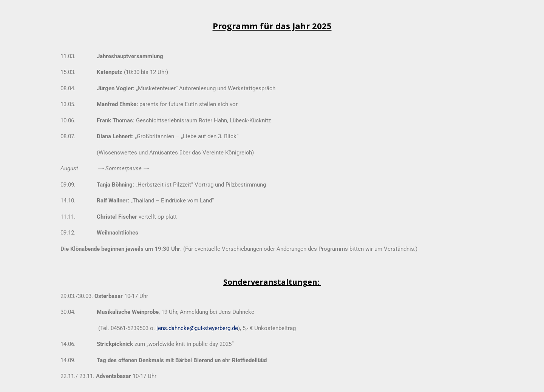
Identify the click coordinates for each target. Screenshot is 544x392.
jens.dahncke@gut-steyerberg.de (197, 328)
